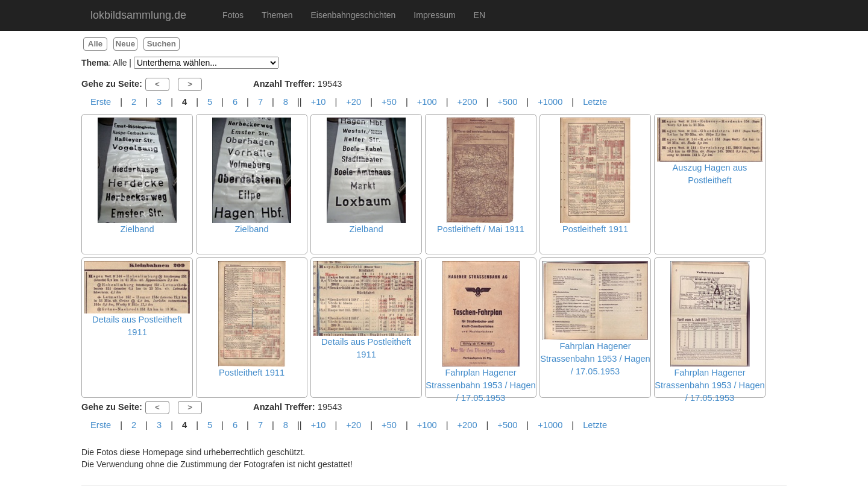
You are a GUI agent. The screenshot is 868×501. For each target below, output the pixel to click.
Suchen (162, 44)
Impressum (434, 15)
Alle (95, 44)
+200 (467, 102)
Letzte (595, 102)
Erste (101, 102)
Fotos (233, 15)
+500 (507, 102)
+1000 (550, 102)
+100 (427, 102)
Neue (126, 44)
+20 (354, 102)
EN (480, 15)
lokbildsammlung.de (138, 15)
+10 (319, 102)
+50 (389, 102)
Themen (277, 15)
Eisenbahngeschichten (353, 15)
